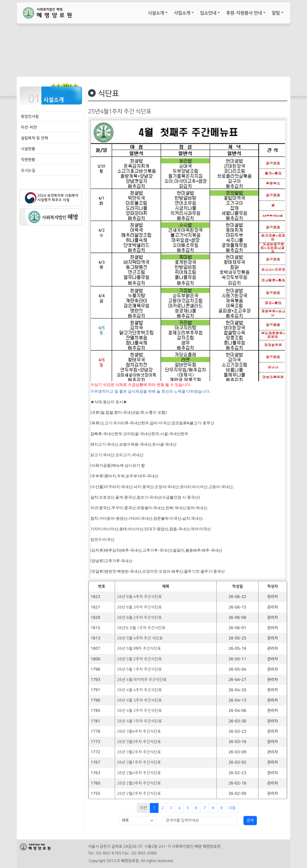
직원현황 (28, 160)
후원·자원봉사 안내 (244, 13)
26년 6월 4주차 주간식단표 (139, 597)
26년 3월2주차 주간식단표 (139, 752)
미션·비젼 (29, 127)
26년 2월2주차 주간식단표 (139, 794)
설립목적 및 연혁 (35, 138)
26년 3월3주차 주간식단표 (139, 742)
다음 (232, 808)
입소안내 (208, 13)
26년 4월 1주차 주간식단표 (139, 721)
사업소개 (182, 13)
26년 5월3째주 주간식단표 (139, 649)
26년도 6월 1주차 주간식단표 (141, 628)
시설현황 (28, 149)
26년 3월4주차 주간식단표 (139, 731)
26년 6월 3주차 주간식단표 (139, 607)
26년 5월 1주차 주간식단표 (139, 669)
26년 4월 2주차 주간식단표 (139, 711)
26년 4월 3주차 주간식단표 (139, 700)
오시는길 (28, 170)
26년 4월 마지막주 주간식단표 (142, 680)
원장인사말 (30, 117)
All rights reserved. (157, 861)
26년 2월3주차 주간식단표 (139, 783)
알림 (276, 13)
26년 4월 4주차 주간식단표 (139, 690)
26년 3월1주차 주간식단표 (139, 762)
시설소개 (156, 13)
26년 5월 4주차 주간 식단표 (140, 638)
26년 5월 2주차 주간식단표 (139, 659)
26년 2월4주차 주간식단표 (139, 773)
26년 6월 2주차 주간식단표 (139, 618)
